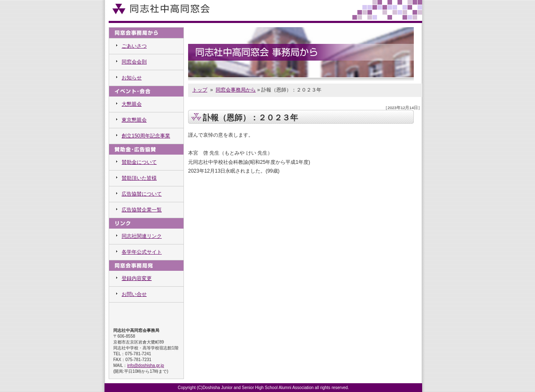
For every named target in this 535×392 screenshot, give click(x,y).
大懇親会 (132, 104)
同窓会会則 (134, 62)
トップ (200, 90)
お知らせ (132, 78)
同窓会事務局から (236, 90)
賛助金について (139, 162)
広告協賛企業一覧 (142, 210)
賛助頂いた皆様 (139, 178)
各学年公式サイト (142, 252)
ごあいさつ (134, 46)
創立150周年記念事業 (146, 136)
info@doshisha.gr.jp (145, 365)
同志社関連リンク (142, 236)
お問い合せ (134, 294)
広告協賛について (142, 194)
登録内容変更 (137, 278)
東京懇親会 (134, 120)
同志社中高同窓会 (161, 8)
